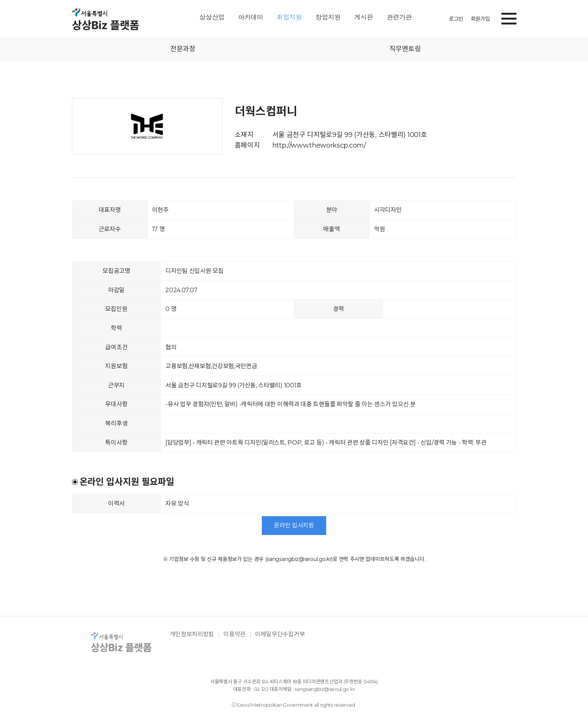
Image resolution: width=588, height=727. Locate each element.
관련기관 (399, 18)
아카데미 (251, 18)
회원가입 (480, 19)
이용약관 (234, 634)
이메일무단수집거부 (280, 634)
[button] (509, 17)
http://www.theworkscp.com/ (319, 145)
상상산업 (212, 18)
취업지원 (289, 18)
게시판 (363, 18)
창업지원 (328, 18)
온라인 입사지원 (294, 525)
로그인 (456, 19)
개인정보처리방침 (192, 634)
